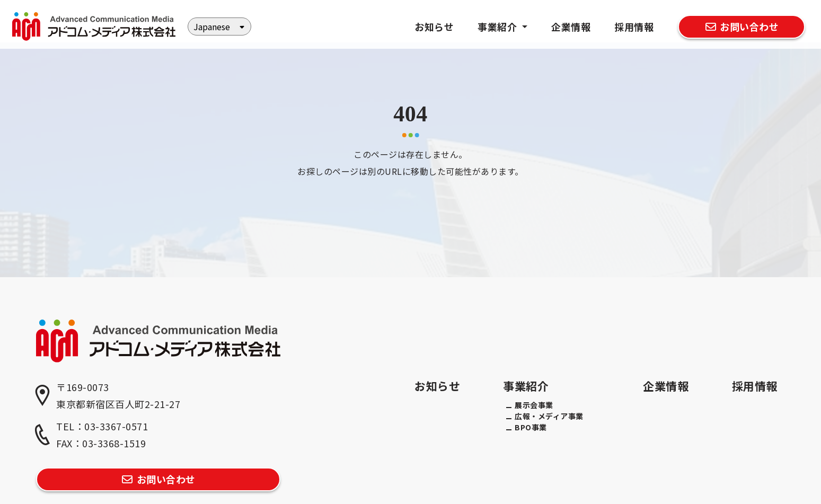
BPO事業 (531, 427)
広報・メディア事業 (549, 416)
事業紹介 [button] (498, 26)
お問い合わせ (741, 26)
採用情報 (634, 26)
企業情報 (571, 26)
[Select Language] (219, 26)
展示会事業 (534, 405)
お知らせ (434, 26)
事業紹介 (526, 386)
